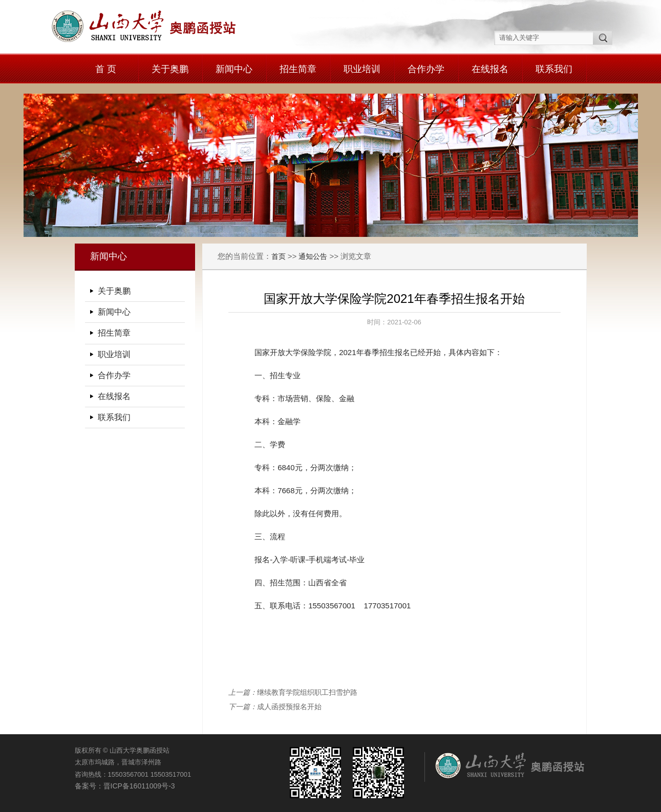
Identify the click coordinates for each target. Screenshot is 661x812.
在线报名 (490, 69)
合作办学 (426, 69)
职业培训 (362, 69)
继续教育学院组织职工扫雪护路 (307, 692)
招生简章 (298, 69)
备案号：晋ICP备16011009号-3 (125, 786)
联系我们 (554, 69)
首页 (279, 256)
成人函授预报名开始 (289, 707)
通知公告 (313, 256)
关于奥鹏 (170, 69)
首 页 (106, 69)
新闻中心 (234, 69)
